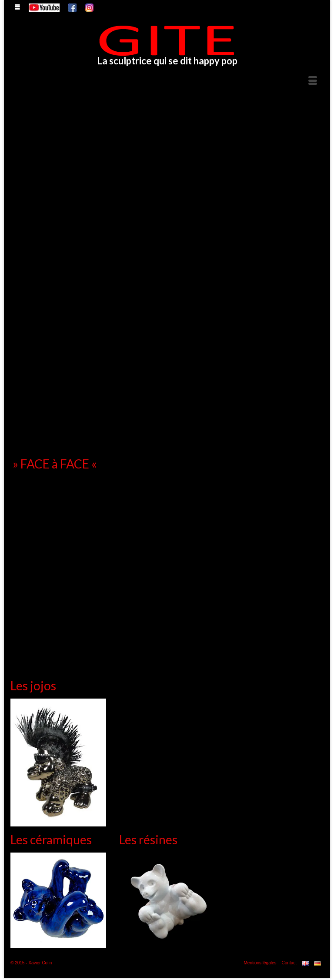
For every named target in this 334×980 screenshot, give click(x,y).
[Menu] (313, 81)
